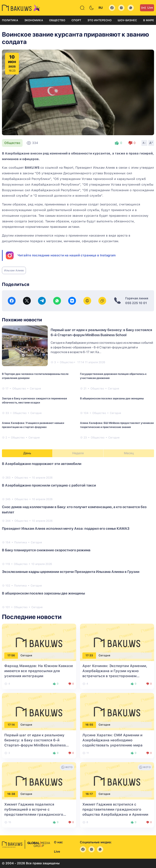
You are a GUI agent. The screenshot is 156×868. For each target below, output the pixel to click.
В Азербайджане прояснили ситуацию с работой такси (49, 485)
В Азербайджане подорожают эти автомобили (42, 464)
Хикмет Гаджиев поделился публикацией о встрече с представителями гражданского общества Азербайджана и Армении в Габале (39, 814)
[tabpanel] (78, 535)
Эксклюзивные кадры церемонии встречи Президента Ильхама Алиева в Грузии (71, 572)
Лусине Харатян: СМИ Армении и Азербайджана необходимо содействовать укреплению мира (112, 740)
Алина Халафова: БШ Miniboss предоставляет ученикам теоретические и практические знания (117, 425)
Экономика (34, 20)
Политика (10, 20)
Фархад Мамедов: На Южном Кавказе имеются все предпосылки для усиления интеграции (39, 671)
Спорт (76, 20)
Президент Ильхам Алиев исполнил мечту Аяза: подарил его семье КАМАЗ (66, 528)
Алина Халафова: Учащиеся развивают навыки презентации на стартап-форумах (33, 425)
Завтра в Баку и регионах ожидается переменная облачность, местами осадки (34, 400)
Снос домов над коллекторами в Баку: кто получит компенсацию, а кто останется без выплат (74, 509)
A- (144, 143)
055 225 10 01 (136, 303)
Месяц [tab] (129, 453)
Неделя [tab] (78, 453)
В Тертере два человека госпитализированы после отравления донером (35, 376)
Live (147, 8)
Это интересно (100, 20)
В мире (149, 20)
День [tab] (27, 453)
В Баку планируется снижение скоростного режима (46, 550)
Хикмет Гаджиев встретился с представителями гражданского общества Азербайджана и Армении (115, 809)
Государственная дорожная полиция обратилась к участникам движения (113, 376)
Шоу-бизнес (127, 20)
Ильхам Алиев (14, 270)
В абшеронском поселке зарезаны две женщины (112, 398)
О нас (58, 842)
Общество (57, 20)
